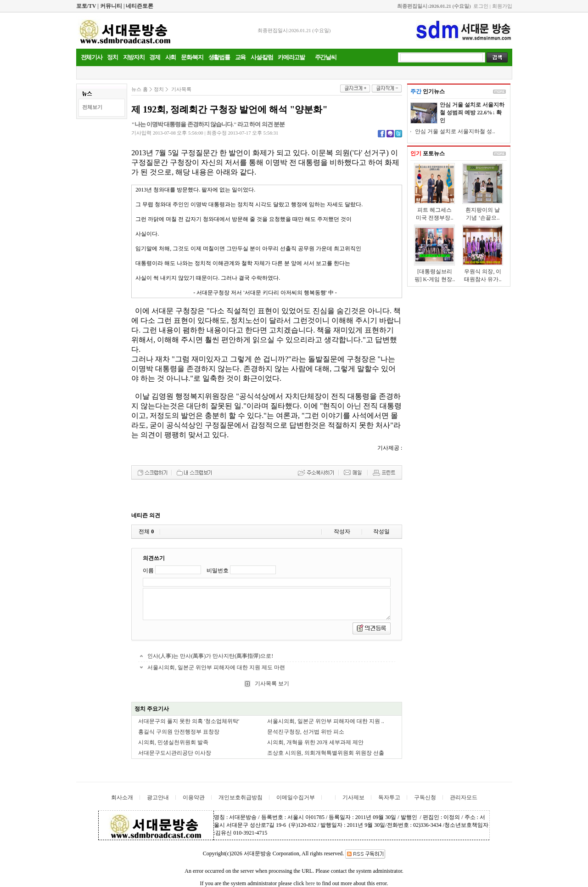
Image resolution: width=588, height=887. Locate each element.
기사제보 (353, 797)
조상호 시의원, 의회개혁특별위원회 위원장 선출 (326, 753)
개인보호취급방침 (241, 797)
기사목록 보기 (271, 684)
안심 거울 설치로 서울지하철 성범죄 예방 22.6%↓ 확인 (472, 113)
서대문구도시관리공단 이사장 (175, 753)
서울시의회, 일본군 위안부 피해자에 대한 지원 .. (326, 721)
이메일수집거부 (296, 797)
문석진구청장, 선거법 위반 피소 (306, 732)
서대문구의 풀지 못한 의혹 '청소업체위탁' (189, 721)
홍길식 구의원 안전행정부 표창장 (179, 732)
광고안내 (158, 797)
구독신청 (425, 797)
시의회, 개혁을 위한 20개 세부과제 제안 (315, 742)
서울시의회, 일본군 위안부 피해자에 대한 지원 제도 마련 (216, 667)
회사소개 (122, 797)
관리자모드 (464, 797)
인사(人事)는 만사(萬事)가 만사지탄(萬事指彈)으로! (210, 656)
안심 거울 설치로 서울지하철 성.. (455, 131)
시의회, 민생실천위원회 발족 (173, 742)
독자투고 (389, 797)
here (310, 883)
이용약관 (194, 797)
